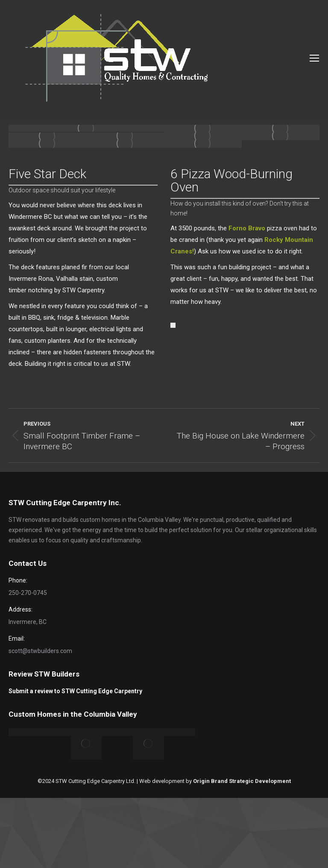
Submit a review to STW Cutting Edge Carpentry (75, 691)
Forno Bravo (247, 228)
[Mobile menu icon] (314, 58)
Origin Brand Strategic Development (242, 781)
